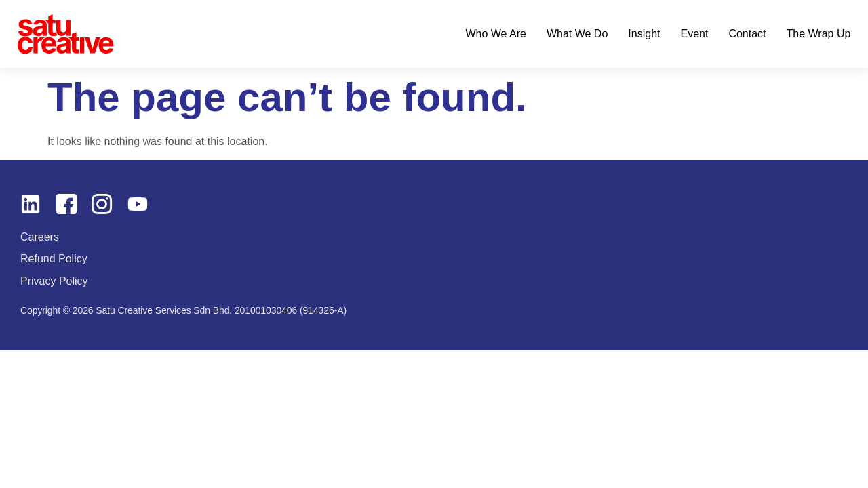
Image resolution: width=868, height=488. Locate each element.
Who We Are (496, 34)
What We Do (577, 34)
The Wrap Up (819, 34)
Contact (747, 34)
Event (694, 34)
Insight (644, 34)
